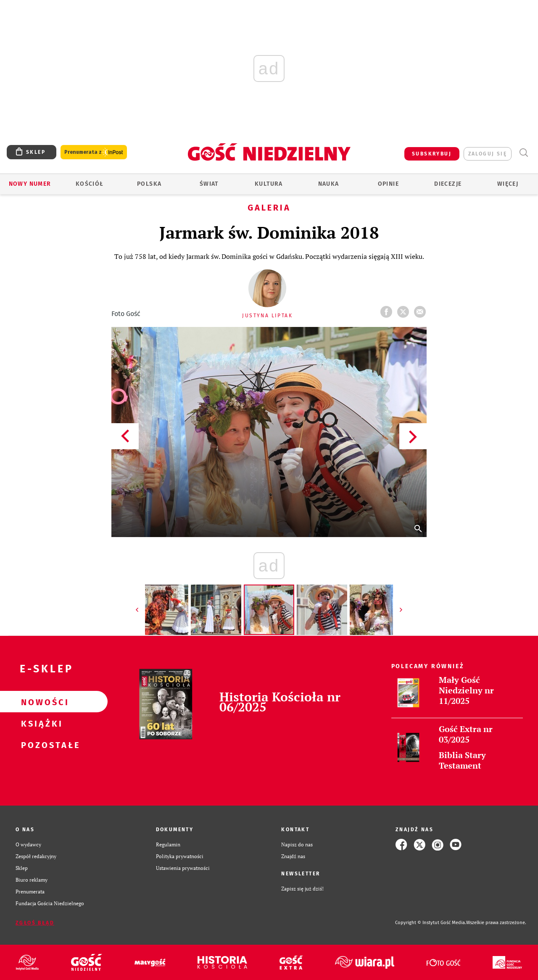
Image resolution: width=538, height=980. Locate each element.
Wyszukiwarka (523, 153)
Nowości (40, 702)
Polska (149, 184)
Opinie (388, 184)
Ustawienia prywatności (183, 868)
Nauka (329, 184)
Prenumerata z (94, 152)
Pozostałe (40, 745)
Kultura (269, 184)
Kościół (90, 184)
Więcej (508, 184)
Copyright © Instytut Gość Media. (431, 923)
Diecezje (448, 184)
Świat (209, 184)
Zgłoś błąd (35, 923)
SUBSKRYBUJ (432, 154)
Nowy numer (30, 184)
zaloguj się (488, 154)
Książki (40, 723)
